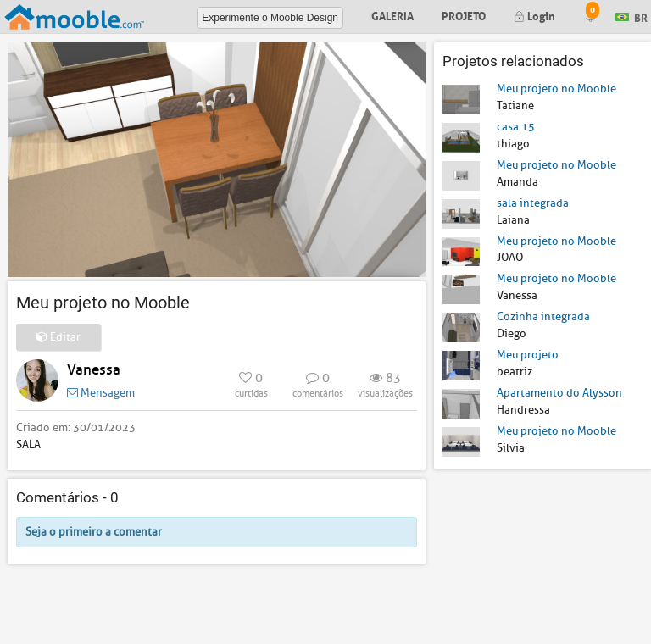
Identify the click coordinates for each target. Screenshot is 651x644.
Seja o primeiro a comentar (94, 532)
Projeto (464, 15)
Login (534, 15)
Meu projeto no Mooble (556, 89)
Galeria (392, 15)
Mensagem (101, 393)
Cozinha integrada (543, 316)
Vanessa (94, 370)
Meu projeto (528, 355)
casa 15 (516, 127)
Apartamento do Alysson (559, 393)
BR (632, 16)
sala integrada (533, 203)
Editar (58, 337)
